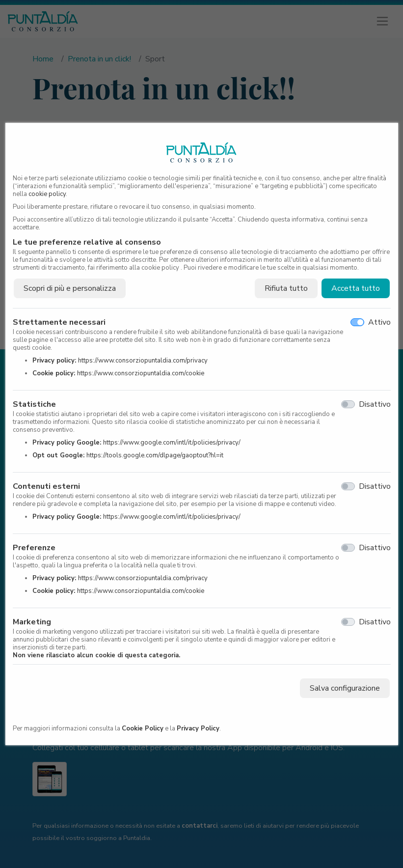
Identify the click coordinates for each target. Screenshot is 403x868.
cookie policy (47, 194)
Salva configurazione (345, 688)
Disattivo (375, 404)
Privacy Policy (198, 728)
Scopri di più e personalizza (70, 288)
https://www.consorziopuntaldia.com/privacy (143, 361)
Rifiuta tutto (286, 288)
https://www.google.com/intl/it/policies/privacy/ (172, 443)
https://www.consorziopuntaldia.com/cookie (141, 373)
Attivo (379, 322)
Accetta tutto (356, 288)
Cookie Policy (143, 728)
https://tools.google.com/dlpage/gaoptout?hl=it (155, 455)
